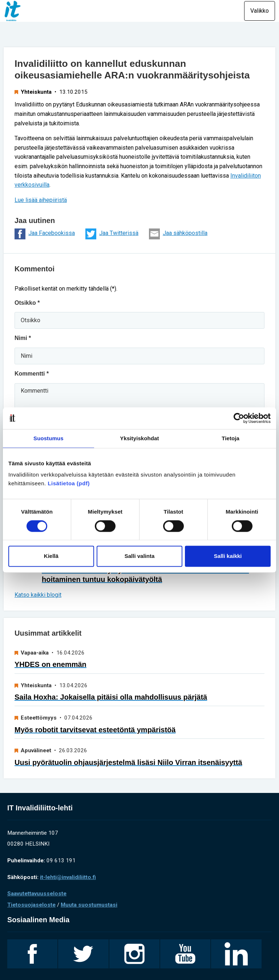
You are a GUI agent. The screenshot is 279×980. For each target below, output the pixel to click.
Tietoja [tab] (231, 438)
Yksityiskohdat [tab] (139, 438)
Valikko (260, 11)
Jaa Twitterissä (112, 234)
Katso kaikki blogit (38, 595)
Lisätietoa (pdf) (69, 483)
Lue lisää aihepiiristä (41, 200)
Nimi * (23, 338)
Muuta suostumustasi (89, 905)
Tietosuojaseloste (31, 905)
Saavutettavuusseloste (37, 894)
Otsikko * (27, 303)
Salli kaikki (228, 556)
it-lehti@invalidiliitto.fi (68, 877)
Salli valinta (140, 556)
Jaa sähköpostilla (178, 234)
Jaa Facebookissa (45, 234)
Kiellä (51, 556)
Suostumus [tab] (48, 438)
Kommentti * (32, 374)
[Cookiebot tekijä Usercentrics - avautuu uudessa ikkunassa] (239, 418)
